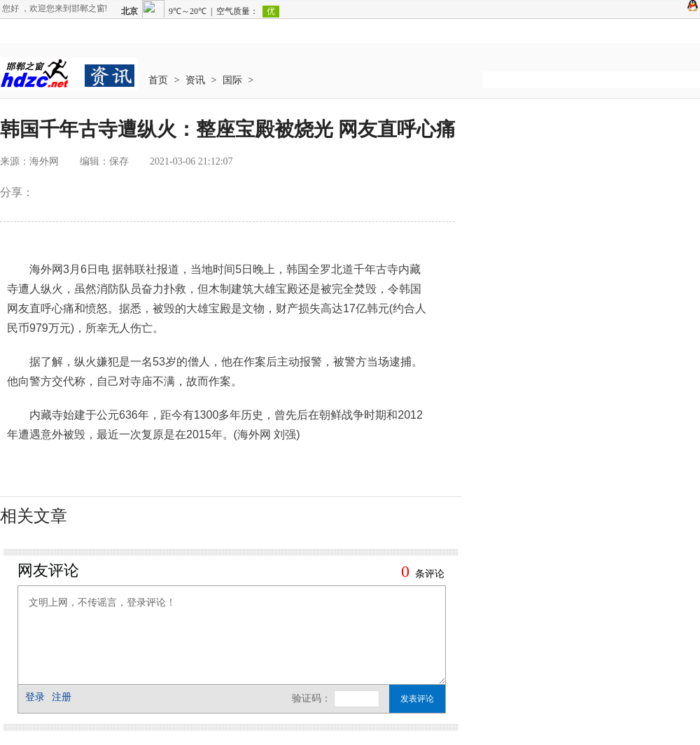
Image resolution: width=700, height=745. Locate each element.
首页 (158, 80)
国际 (232, 80)
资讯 (195, 80)
